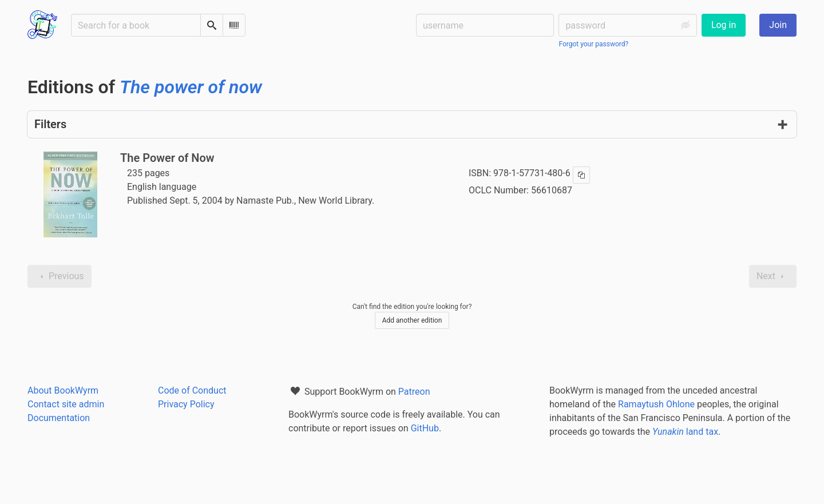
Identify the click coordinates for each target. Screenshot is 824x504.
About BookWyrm (63, 390)
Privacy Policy (186, 404)
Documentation (59, 418)
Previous (60, 276)
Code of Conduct (192, 390)
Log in (724, 25)
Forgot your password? (593, 44)
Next (773, 276)
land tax (685, 432)
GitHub (425, 428)
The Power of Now (167, 158)
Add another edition (412, 320)
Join (778, 25)
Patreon (414, 392)
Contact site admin (66, 404)
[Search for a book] (136, 25)
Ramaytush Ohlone (656, 404)
